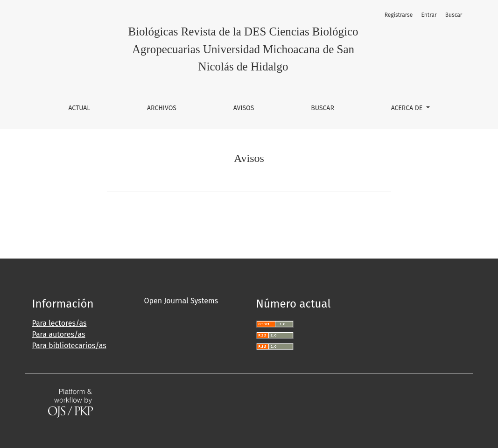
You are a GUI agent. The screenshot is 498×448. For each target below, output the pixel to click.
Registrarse (399, 15)
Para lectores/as (60, 323)
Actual (79, 108)
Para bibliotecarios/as (69, 346)
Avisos (244, 108)
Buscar (323, 108)
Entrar (429, 15)
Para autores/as (59, 334)
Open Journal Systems (181, 301)
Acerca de (408, 108)
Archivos (162, 108)
